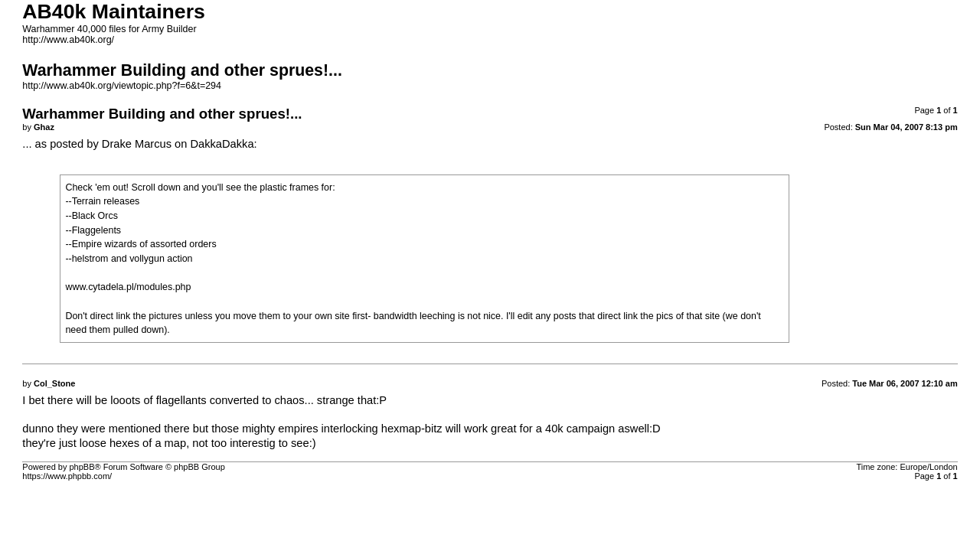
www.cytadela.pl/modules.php (128, 287)
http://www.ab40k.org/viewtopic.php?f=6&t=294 (122, 86)
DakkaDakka (222, 144)
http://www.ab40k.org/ (68, 40)
